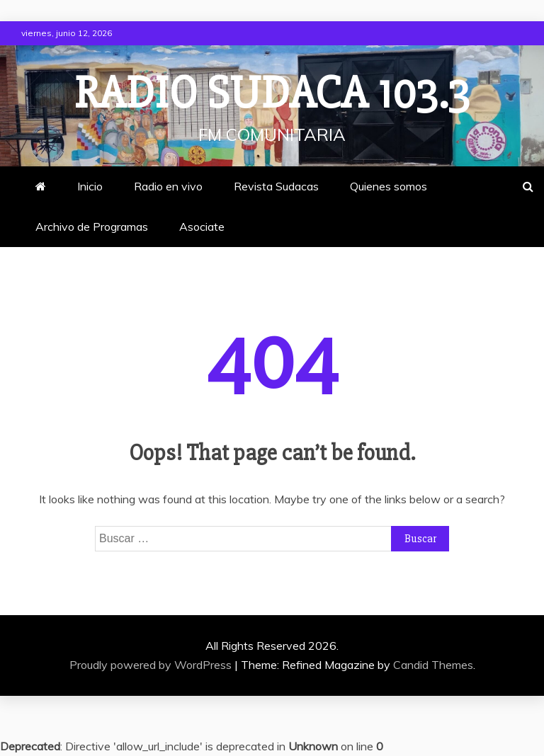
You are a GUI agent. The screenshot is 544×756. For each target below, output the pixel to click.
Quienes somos (389, 186)
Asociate (202, 227)
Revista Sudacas (276, 186)
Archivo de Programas (92, 227)
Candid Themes (433, 665)
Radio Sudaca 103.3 (272, 93)
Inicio (90, 186)
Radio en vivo (168, 186)
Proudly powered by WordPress (152, 665)
